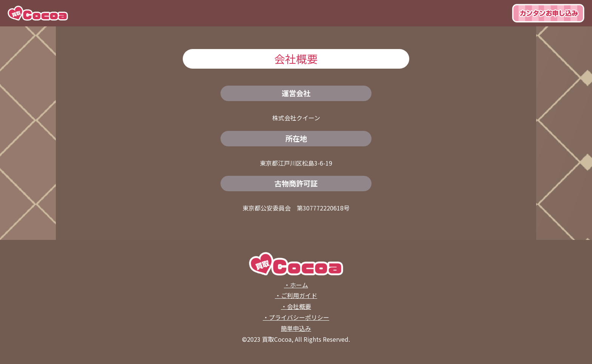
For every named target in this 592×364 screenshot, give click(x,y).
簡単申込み (296, 328)
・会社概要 (296, 306)
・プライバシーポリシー (296, 317)
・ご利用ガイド (296, 295)
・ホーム (296, 285)
